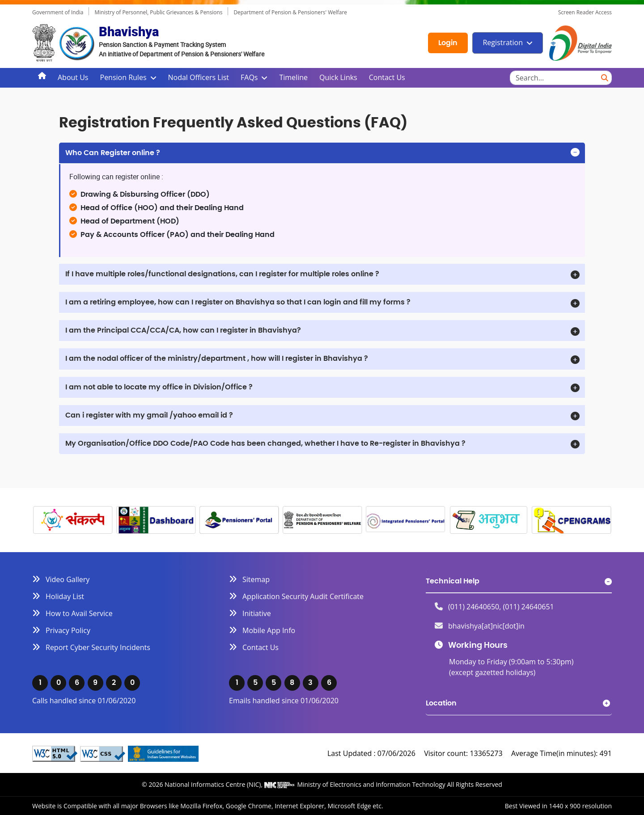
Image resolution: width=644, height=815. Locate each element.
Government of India (58, 12)
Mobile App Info (269, 630)
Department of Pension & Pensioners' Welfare (290, 12)
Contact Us (387, 77)
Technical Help (453, 581)
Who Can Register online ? (113, 153)
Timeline (293, 77)
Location (441, 703)
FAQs (249, 77)
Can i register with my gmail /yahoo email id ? (149, 415)
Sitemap (256, 579)
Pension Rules (123, 77)
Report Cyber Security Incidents (98, 647)
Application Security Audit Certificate (303, 596)
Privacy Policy (68, 630)
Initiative (257, 613)
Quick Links (338, 77)
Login (448, 43)
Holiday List (65, 596)
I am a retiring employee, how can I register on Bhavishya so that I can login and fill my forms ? (238, 302)
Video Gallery (68, 579)
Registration (503, 42)
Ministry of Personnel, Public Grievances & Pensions (158, 12)
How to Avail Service (79, 613)
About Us (73, 77)
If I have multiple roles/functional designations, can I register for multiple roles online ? (222, 274)
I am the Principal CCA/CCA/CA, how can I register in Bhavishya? (183, 330)
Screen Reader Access (585, 12)
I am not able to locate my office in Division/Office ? (159, 387)
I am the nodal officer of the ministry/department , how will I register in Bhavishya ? (217, 359)
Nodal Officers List (199, 77)
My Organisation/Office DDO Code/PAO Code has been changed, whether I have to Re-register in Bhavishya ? (265, 443)
